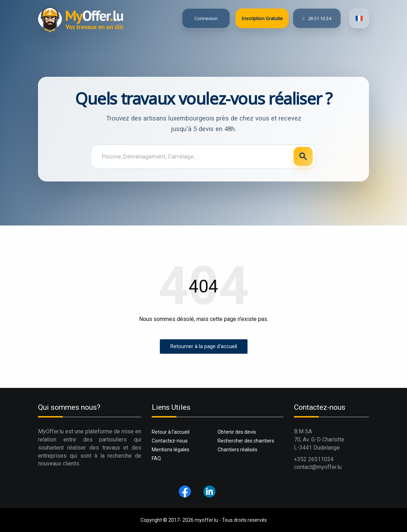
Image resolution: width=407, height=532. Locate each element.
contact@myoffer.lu (318, 467)
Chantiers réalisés (237, 450)
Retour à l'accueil (171, 432)
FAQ (156, 458)
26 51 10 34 (317, 18)
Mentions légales (171, 450)
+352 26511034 (314, 459)
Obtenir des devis (237, 432)
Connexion (206, 18)
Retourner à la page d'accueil (204, 346)
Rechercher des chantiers (246, 441)
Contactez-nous (170, 441)
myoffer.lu (206, 520)
